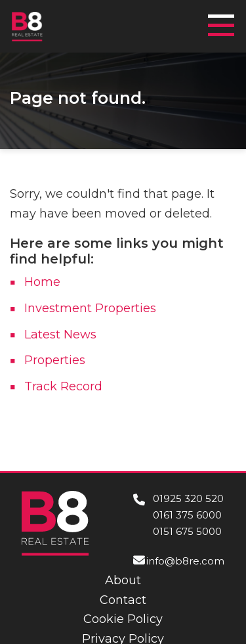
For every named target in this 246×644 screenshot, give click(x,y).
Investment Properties (90, 308)
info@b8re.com (185, 561)
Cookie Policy (123, 619)
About (123, 580)
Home (42, 282)
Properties (55, 360)
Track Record (63, 386)
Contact (123, 600)
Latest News (60, 334)
